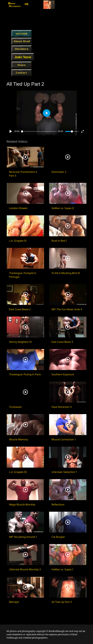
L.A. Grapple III (18, 472)
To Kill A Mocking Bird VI (66, 273)
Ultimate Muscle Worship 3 (25, 569)
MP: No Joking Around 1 (23, 537)
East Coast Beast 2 (20, 309)
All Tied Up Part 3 (62, 602)
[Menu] (85, 5)
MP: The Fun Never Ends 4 (67, 309)
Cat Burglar (58, 537)
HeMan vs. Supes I (62, 569)
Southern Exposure (63, 374)
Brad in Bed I (59, 241)
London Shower (19, 208)
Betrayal (14, 602)
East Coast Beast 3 (62, 342)
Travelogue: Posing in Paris (25, 374)
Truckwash (16, 407)
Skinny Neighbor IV (21, 342)
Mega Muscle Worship (22, 505)
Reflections (58, 505)
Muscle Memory (19, 439)
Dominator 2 (59, 172)
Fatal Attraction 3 (62, 407)
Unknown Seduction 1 (64, 472)
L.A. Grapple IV (18, 241)
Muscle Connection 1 (64, 439)
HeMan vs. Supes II (63, 208)
